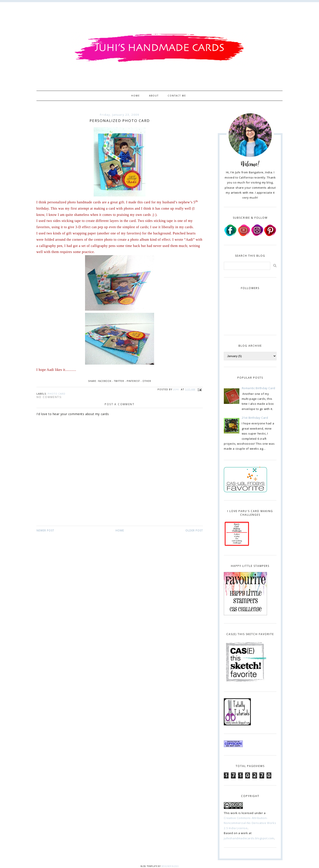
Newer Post (45, 530)
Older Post (194, 530)
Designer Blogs (170, 866)
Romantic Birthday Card (258, 388)
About (154, 96)
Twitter (119, 381)
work (234, 813)
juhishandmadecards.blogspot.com (249, 838)
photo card (57, 394)
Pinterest (133, 381)
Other (147, 381)
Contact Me (177, 96)
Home (136, 96)
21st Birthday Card (255, 418)
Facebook (105, 381)
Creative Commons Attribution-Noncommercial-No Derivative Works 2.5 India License (250, 823)
